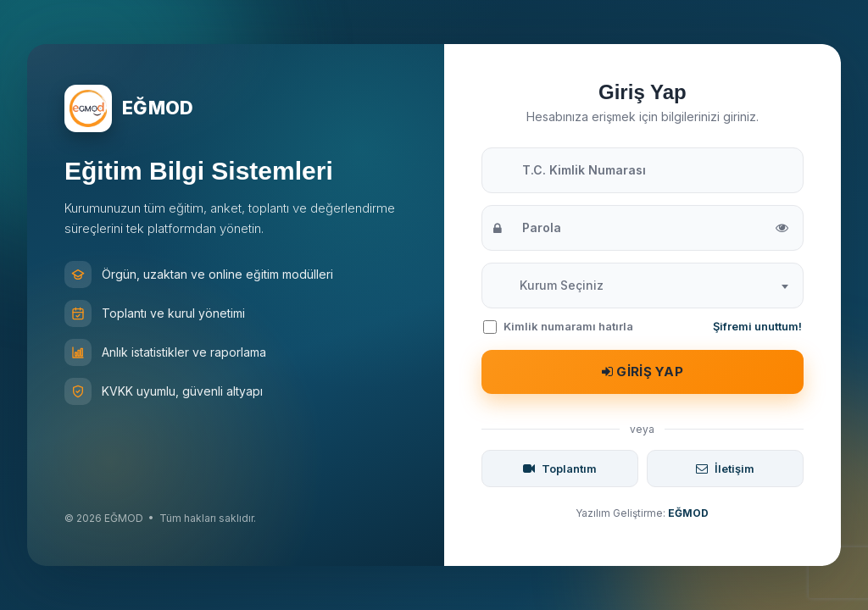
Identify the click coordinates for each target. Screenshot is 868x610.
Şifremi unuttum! (757, 326)
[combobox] (643, 286)
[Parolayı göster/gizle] (782, 228)
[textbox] (562, 286)
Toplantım (560, 469)
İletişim (725, 469)
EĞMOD (688, 513)
